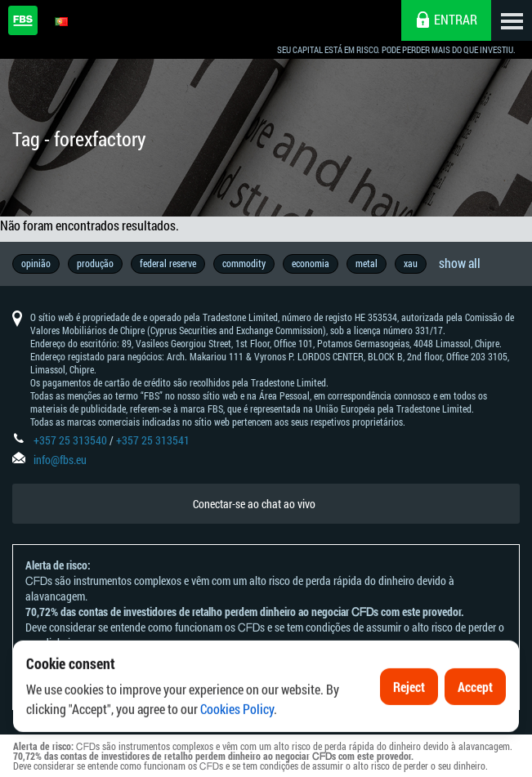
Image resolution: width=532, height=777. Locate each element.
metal (367, 263)
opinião (36, 263)
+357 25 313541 (153, 440)
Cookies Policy (237, 727)
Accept (475, 705)
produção (95, 263)
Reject (409, 705)
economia (311, 263)
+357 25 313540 (70, 440)
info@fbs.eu (60, 460)
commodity (244, 263)
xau (411, 263)
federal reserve (168, 263)
